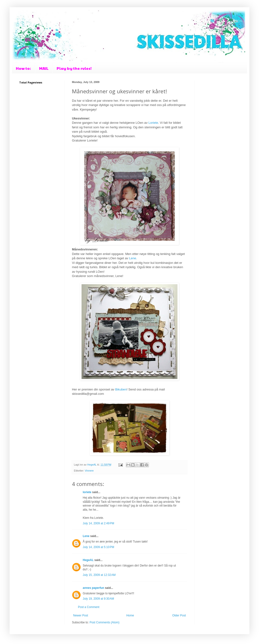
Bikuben (121, 389)
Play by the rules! (74, 68)
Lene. (133, 258)
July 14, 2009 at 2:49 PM (98, 523)
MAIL (44, 68)
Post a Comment (89, 607)
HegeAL (88, 560)
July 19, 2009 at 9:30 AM (98, 599)
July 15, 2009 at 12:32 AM (99, 575)
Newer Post (81, 615)
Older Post (179, 615)
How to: (23, 68)
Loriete (153, 123)
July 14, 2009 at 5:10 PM (98, 547)
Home (130, 615)
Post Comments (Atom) (104, 622)
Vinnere (89, 471)
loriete (87, 492)
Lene (86, 536)
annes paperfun (93, 588)
